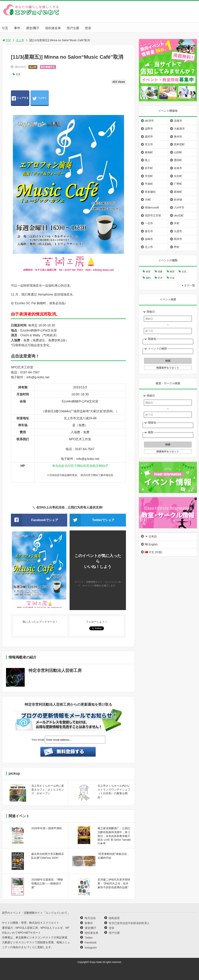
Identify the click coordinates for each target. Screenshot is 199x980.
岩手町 (149, 168)
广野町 (178, 184)
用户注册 (73, 28)
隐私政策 (114, 918)
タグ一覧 (189, 285)
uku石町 (179, 215)
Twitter (89, 938)
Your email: (38, 740)
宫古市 (149, 144)
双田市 (178, 239)
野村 (177, 247)
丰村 (177, 223)
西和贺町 (179, 144)
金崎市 (149, 239)
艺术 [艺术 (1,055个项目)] (160, 278)
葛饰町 (149, 152)
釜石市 (149, 231)
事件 (17, 28)
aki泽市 (149, 121)
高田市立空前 (153, 215)
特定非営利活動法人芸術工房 (55, 670)
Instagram (91, 948)
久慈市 (178, 231)
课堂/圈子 (33, 28)
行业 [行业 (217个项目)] (172, 278)
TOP (7, 40)
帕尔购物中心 (48, 67)
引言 (5, 28)
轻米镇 (178, 200)
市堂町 (149, 176)
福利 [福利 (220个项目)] (148, 278)
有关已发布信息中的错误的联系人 (129, 923)
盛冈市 (149, 137)
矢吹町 (178, 176)
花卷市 (178, 121)
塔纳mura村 (152, 208)
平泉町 (149, 184)
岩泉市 (178, 168)
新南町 (178, 192)
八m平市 (179, 208)
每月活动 (90, 918)
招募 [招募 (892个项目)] (160, 272)
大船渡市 (179, 129)
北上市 (20, 40)
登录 (88, 28)
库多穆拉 (150, 192)
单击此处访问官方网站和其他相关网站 (79, 466)
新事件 (89, 923)
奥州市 (178, 137)
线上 (148, 160)
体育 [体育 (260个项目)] (148, 272)
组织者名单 (53, 28)
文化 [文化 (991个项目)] (184, 272)
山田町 (178, 152)
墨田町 (178, 160)
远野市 (149, 129)
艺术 (18, 74)
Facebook (91, 943)
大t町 (148, 200)
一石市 (149, 223)
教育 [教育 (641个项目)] (172, 272)
